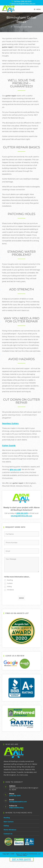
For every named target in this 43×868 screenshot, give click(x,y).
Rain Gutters (9, 822)
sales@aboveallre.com (18, 802)
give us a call (15, 469)
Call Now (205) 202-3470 (23, 1)
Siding (9, 587)
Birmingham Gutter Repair (23, 27)
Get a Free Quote (22, 859)
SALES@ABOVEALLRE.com (21, 516)
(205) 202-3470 (22, 513)
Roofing (10, 580)
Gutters (10, 583)
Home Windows (10, 830)
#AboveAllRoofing (16, 808)
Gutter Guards (9, 446)
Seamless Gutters (10, 423)
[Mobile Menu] (37, 9)
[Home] (11, 27)
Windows (10, 590)
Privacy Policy (22, 855)
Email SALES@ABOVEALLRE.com (23, 4)
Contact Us (8, 834)
